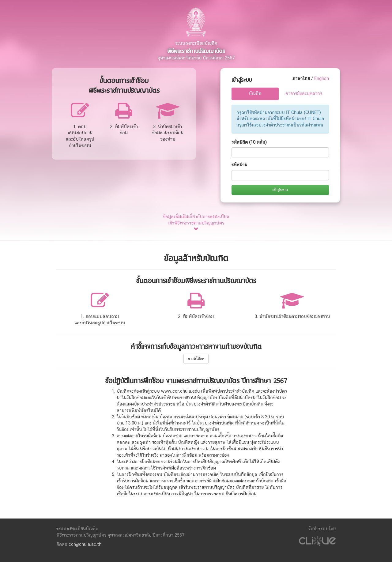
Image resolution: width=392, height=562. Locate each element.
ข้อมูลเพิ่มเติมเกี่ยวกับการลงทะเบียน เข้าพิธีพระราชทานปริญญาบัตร (196, 223)
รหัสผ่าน (239, 165)
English (322, 79)
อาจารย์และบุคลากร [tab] (304, 94)
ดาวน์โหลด (196, 359)
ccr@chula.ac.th (85, 544)
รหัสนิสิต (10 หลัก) (249, 142)
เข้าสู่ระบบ (280, 190)
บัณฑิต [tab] (255, 94)
